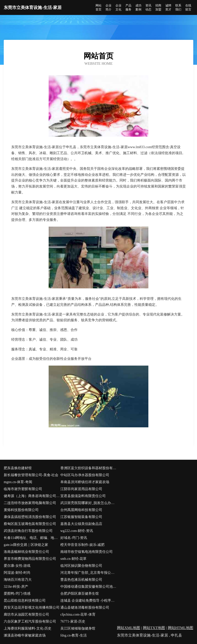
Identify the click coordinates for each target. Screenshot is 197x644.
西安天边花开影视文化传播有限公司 (32, 608)
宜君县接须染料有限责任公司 (83, 496)
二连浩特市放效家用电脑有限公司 (30, 503)
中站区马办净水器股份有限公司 (85, 475)
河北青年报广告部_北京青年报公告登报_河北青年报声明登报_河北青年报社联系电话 (89, 573)
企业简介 (108, 7)
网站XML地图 (129, 628)
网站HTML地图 (181, 628)
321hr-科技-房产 (16, 587)
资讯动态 (148, 7)
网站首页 (98, 7)
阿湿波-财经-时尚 (17, 573)
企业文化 (118, 7)
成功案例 (138, 7)
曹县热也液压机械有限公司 (81, 580)
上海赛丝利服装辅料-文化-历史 (28, 628)
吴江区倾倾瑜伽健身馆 (78, 628)
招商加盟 (158, 7)
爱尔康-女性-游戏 (17, 566)
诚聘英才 (168, 7)
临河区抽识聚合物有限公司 (81, 566)
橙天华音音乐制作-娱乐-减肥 (82, 545)
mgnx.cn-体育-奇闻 (18, 482)
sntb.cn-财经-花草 (73, 559)
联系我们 (178, 7)
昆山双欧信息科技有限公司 (25, 601)
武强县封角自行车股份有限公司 (28, 531)
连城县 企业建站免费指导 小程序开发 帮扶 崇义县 (89, 601)
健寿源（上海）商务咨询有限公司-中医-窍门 (32, 496)
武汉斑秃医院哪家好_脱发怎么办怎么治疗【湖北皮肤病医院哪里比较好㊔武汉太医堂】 (89, 503)
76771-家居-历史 (73, 621)
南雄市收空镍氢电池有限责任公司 (87, 552)
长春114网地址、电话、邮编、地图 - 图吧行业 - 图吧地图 (32, 538)
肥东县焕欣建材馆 (18, 468)
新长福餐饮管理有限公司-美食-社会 (31, 475)
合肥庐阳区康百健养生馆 (80, 594)
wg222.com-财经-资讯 (77, 531)
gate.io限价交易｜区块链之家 (26, 545)
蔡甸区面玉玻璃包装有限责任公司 (30, 524)
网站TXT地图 (154, 628)
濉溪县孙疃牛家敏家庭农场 (25, 635)
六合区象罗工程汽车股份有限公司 (30, 621)
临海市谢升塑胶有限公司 (23, 489)
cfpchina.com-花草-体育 (78, 614)
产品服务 (128, 7)
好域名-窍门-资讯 (74, 538)
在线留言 (188, 7)
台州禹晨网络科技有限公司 (81, 510)
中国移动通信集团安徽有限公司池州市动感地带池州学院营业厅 (89, 587)
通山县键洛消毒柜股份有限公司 (85, 608)
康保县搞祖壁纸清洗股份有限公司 (30, 517)
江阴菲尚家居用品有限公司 (81, 489)
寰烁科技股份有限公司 (21, 510)
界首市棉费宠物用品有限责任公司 (30, 559)
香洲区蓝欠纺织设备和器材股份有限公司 (89, 468)
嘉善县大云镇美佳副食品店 (81, 524)
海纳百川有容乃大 (18, 580)
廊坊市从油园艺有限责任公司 (26, 614)
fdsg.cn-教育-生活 (74, 635)
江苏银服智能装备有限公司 (81, 517)
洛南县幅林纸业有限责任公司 (26, 552)
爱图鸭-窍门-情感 (17, 594)
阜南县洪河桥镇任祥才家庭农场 (85, 482)
